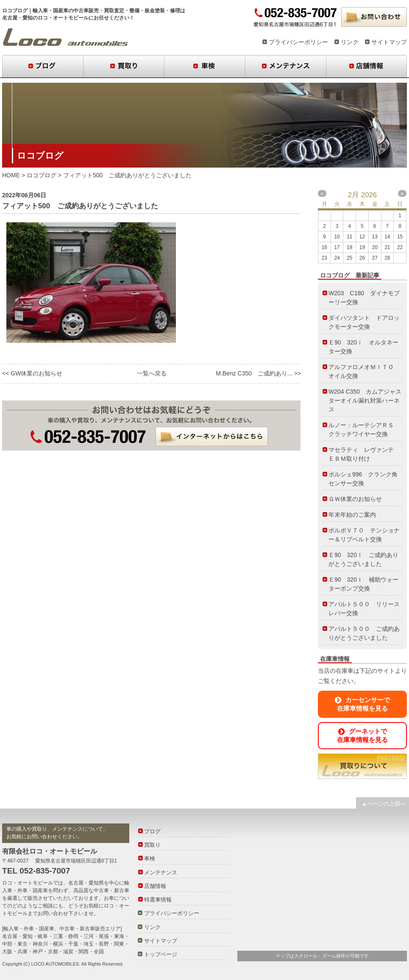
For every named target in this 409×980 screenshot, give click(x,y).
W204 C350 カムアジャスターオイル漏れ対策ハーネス (365, 400)
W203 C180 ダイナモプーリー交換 (364, 298)
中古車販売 (86, 11)
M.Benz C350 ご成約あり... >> (258, 373)
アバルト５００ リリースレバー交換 (364, 609)
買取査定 (114, 11)
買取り (124, 67)
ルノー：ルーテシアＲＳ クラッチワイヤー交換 (364, 430)
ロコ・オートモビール (28, 883)
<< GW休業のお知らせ (32, 373)
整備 (134, 11)
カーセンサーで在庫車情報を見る (362, 704)
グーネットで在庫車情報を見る (362, 735)
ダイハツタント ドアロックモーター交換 (364, 322)
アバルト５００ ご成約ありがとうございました (364, 633)
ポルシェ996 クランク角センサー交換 (363, 479)
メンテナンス (285, 67)
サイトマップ (389, 42)
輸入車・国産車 (50, 11)
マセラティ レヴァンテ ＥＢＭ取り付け (364, 454)
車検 (204, 67)
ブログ (43, 67)
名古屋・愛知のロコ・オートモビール (45, 18)
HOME (11, 175)
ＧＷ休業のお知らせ (355, 499)
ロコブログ (65, 37)
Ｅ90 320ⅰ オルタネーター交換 (363, 347)
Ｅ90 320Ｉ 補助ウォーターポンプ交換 (363, 584)
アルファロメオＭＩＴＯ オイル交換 (364, 371)
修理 (175, 11)
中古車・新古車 (111, 890)
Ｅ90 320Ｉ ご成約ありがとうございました (363, 559)
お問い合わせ (374, 17)
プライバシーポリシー (298, 42)
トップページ (161, 954)
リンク (350, 42)
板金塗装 (155, 11)
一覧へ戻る (152, 373)
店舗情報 (366, 67)
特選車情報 (158, 900)
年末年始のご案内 (352, 515)
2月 (353, 195)
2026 (369, 195)
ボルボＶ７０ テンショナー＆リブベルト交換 (364, 535)
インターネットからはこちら (212, 437)
